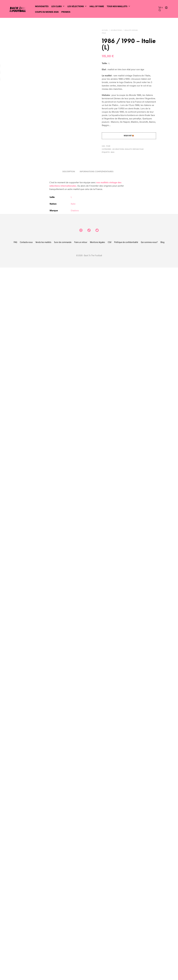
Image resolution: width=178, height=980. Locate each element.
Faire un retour (81, 818)
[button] (160, 8)
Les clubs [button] (58, 6)
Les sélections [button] (77, 6)
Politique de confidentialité (126, 818)
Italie (73, 779)
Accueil (105, 30)
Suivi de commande (63, 818)
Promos (66, 12)
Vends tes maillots (43, 818)
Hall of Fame (97, 6)
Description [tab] (69, 747)
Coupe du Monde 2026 (47, 12)
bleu (113, 152)
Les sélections (116, 30)
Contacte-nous (26, 818)
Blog (162, 818)
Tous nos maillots (119, 6)
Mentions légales (97, 818)
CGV (110, 818)
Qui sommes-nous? (149, 818)
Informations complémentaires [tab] (97, 747)
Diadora (75, 786)
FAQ (15, 818)
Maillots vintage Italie (134, 149)
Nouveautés (42, 6)
